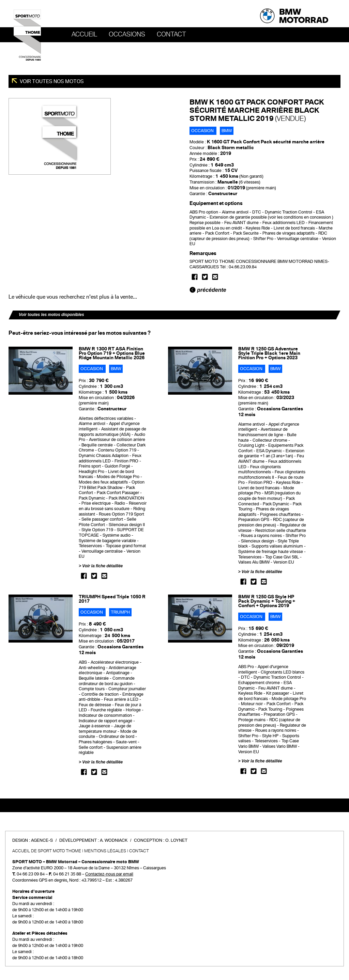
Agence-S (42, 840)
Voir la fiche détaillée (102, 566)
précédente (208, 290)
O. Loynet (176, 840)
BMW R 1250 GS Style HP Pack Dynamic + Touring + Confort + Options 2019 (267, 601)
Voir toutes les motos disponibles (51, 315)
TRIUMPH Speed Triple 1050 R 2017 (112, 599)
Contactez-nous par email (109, 874)
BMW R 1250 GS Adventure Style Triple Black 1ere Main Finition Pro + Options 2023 (269, 353)
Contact (171, 34)
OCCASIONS (127, 34)
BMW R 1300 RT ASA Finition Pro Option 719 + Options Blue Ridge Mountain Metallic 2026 (112, 353)
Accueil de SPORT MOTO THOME (47, 851)
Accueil (84, 34)
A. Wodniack (114, 840)
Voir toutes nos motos (51, 81)
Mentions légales (105, 851)
